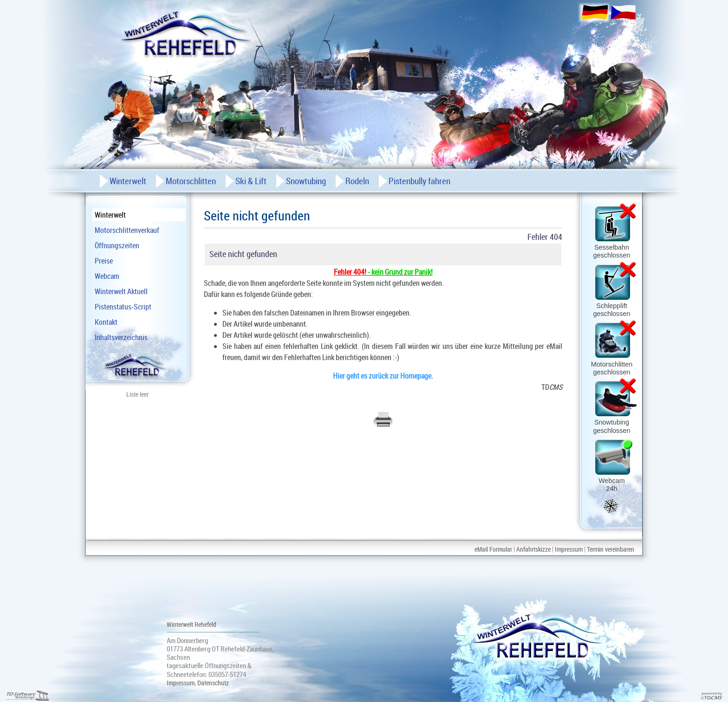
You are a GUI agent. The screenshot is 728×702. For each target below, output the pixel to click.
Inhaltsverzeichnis (121, 337)
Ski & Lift (251, 181)
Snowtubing (306, 181)
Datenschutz (213, 683)
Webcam (107, 276)
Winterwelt (110, 215)
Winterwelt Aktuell (121, 291)
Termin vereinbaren (611, 549)
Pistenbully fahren (419, 181)
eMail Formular (493, 549)
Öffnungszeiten (117, 245)
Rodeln (357, 181)
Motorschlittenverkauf (127, 230)
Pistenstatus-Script (123, 307)
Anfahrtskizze (533, 549)
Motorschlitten (191, 181)
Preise (104, 261)
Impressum (569, 549)
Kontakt (106, 322)
